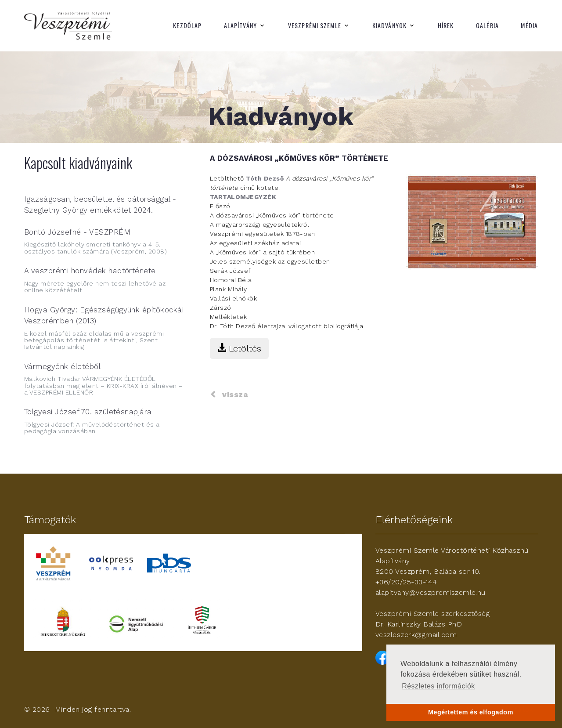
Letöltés (239, 348)
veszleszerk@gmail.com (416, 635)
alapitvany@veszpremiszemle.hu (431, 592)
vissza (229, 395)
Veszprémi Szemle (315, 25)
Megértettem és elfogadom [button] (471, 712)
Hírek (446, 25)
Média (529, 25)
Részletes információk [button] (438, 686)
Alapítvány (240, 25)
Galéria (487, 25)
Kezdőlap (187, 25)
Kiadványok (389, 25)
